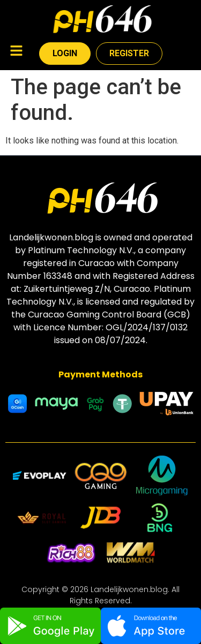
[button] (16, 52)
